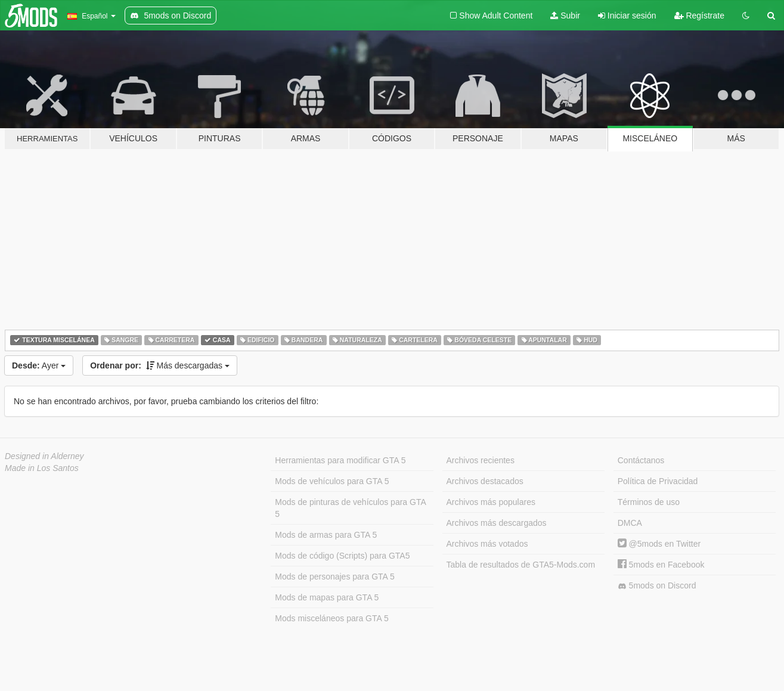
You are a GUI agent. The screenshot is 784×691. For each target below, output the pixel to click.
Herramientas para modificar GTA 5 (340, 460)
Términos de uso (649, 502)
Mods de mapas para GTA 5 (327, 597)
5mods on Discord (657, 586)
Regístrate (699, 16)
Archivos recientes (481, 460)
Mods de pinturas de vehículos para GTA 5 (350, 508)
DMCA (630, 523)
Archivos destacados (485, 481)
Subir (565, 16)
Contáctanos (641, 460)
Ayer (39, 365)
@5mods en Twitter (659, 544)
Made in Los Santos (42, 468)
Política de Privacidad (658, 481)
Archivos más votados (487, 544)
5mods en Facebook (661, 565)
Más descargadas (160, 365)
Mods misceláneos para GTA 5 (331, 618)
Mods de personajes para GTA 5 (335, 577)
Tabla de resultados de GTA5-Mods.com (521, 565)
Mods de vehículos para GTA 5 (332, 481)
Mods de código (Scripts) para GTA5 (342, 556)
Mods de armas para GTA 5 (326, 535)
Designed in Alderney (44, 456)
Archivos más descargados (497, 523)
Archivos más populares (491, 502)
